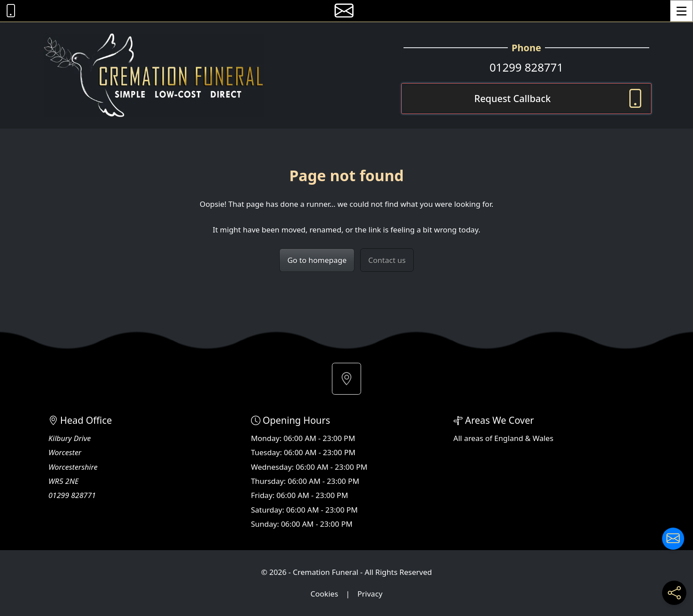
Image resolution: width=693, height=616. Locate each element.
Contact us (387, 260)
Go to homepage (317, 260)
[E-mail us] (344, 11)
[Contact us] (673, 539)
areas (474, 438)
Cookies (325, 594)
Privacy (370, 594)
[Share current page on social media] (674, 593)
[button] (346, 379)
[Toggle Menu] (682, 11)
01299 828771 (526, 67)
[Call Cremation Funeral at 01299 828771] (9, 11)
